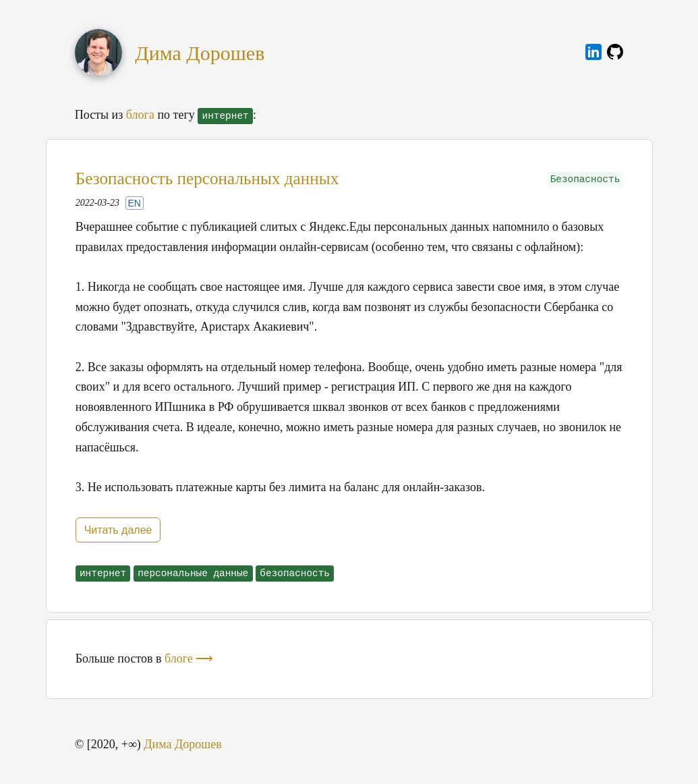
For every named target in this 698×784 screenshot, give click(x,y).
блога (140, 115)
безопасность (295, 573)
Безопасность (585, 179)
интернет (103, 573)
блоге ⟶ (189, 659)
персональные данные (193, 573)
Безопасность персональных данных (207, 178)
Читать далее (118, 530)
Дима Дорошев (200, 53)
